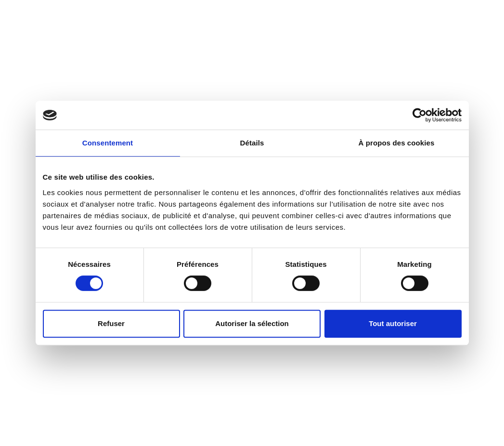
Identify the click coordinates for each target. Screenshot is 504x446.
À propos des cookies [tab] (397, 143)
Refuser (111, 323)
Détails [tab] (252, 143)
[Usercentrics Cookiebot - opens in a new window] (420, 115)
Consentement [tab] (108, 143)
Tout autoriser (393, 323)
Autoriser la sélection (252, 323)
